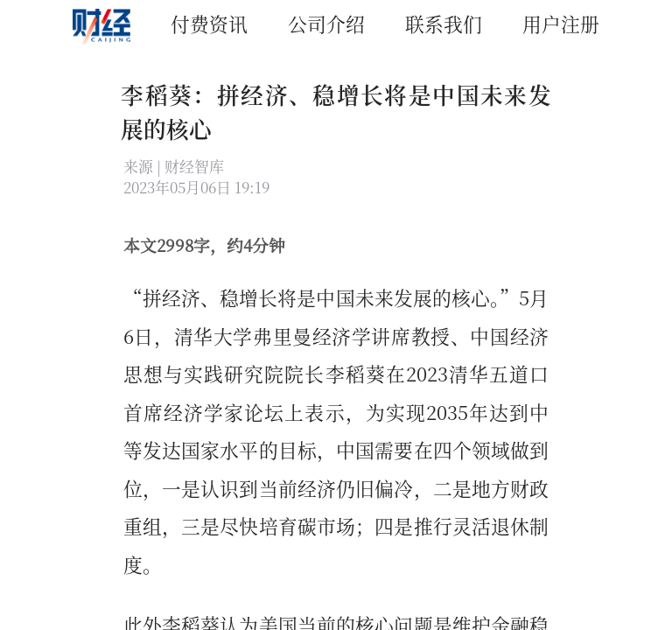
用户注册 (561, 23)
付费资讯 (209, 23)
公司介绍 (326, 23)
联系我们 (444, 23)
